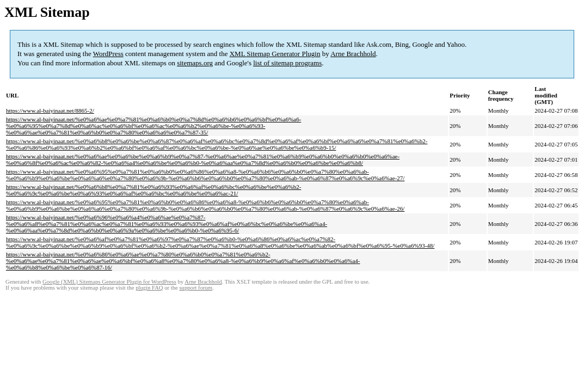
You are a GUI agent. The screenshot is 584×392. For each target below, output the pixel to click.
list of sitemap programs (287, 63)
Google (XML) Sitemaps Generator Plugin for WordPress (109, 282)
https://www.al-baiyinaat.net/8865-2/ (50, 111)
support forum (196, 288)
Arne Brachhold (353, 54)
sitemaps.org (195, 63)
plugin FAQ (149, 288)
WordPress (108, 54)
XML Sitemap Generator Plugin (275, 54)
